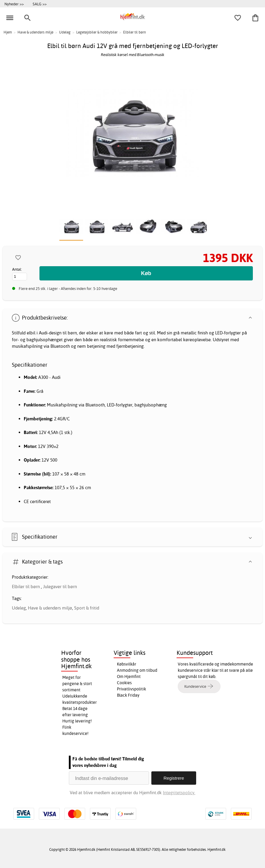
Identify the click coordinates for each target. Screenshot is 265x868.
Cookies (124, 683)
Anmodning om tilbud (137, 670)
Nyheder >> (14, 4)
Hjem (8, 32)
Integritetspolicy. (179, 793)
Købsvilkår (127, 664)
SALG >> (40, 4)
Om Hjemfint (129, 676)
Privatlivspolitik (131, 689)
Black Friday (128, 695)
